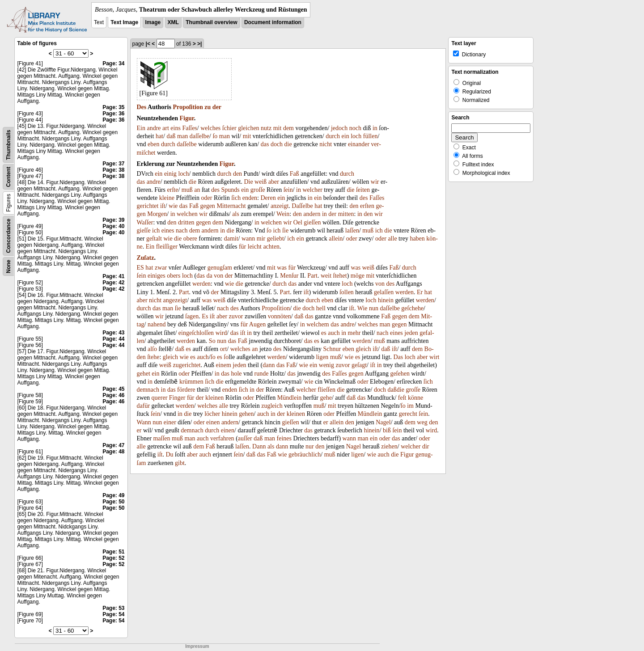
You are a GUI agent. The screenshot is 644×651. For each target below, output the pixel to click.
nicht (326, 144)
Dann (259, 446)
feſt (402, 398)
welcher (313, 190)
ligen (322, 357)
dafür (144, 406)
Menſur (289, 276)
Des (142, 107)
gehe (326, 398)
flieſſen (326, 390)
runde (262, 374)
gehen (246, 414)
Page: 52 (113, 558)
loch (356, 136)
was (282, 268)
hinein (386, 300)
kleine (167, 198)
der (217, 107)
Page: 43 (113, 333)
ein (345, 136)
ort (224, 349)
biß (387, 430)
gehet (144, 374)
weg (422, 422)
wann (248, 239)
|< (148, 44)
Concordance (8, 236)
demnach (148, 390)
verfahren (222, 438)
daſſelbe (199, 136)
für (242, 247)
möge (358, 276)
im (410, 406)
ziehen (389, 446)
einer (170, 422)
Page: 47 (113, 445)
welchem (318, 324)
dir (426, 446)
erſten (367, 206)
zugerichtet (187, 365)
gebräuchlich (305, 454)
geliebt (275, 239)
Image (153, 22)
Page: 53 (113, 608)
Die (248, 182)
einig (170, 174)
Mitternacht (231, 206)
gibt (180, 463)
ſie (285, 230)
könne (415, 398)
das (265, 144)
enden (250, 198)
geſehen (400, 374)
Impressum (197, 646)
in (375, 128)
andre (154, 128)
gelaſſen (384, 292)
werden (201, 284)
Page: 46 (113, 395)
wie (173, 206)
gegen (207, 206)
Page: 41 (113, 276)
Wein (283, 214)
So (212, 341)
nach (182, 230)
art (166, 128)
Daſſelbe (302, 206)
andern (312, 214)
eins (176, 128)
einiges (157, 276)
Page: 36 (113, 114)
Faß (294, 174)
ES (140, 268)
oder (207, 198)
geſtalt (154, 239)
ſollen (347, 292)
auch (334, 333)
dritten (186, 222)
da (209, 276)
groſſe (258, 190)
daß (171, 136)
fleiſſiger (167, 247)
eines (168, 230)
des (215, 190)
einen (213, 422)
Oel (298, 222)
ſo (215, 136)
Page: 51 (113, 552)
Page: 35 (113, 107)
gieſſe (144, 230)
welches (210, 128)
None (8, 266)
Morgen (157, 214)
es (324, 333)
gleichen (248, 128)
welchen (187, 214)
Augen (257, 324)
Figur (187, 118)
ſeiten (363, 190)
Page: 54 (113, 614)
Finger (177, 398)
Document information (273, 22)
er (326, 422)
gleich (364, 349)
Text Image (124, 22)
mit (278, 128)
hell (321, 308)
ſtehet (340, 276)
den (237, 174)
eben (153, 144)
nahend (157, 324)
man (182, 136)
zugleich (272, 406)
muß (187, 190)
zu (208, 107)
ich (156, 230)
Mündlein (289, 398)
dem (288, 128)
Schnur (332, 349)
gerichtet (148, 206)
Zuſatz (146, 258)
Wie (362, 308)
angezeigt (175, 300)
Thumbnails (8, 145)
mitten (346, 214)
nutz (266, 128)
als (236, 214)
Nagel (383, 422)
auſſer (245, 438)
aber (274, 182)
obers (174, 276)
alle (392, 239)
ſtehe (153, 357)
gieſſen (312, 222)
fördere (186, 390)
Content (8, 177)
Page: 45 (113, 389)
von (218, 276)
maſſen (161, 438)
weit (326, 276)
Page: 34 (113, 63)
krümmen (191, 382)
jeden (411, 333)
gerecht (408, 414)
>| (199, 44)
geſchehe (412, 308)
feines (284, 438)
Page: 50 (113, 502)
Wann (144, 422)
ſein (288, 190)
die (288, 144)
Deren (268, 198)
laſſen (352, 230)
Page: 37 (113, 164)
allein (336, 239)
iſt (163, 206)
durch (333, 136)
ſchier (229, 128)
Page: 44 (113, 339)
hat (159, 136)
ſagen (192, 316)
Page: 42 (113, 283)
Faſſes (189, 128)
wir (375, 182)
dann (269, 365)
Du (169, 454)
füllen (371, 136)
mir (261, 239)
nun (374, 308)
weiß (261, 182)
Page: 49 (113, 495)
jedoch (339, 128)
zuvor (236, 316)
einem (224, 365)
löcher (212, 414)
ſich (236, 198)
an (197, 190)
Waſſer (145, 222)
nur (310, 446)
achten (271, 247)
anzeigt (280, 206)
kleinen (214, 398)
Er (420, 292)
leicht (255, 247)
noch (355, 128)
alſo (152, 349)
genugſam (220, 268)
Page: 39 (113, 220)
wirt (434, 357)
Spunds (231, 190)
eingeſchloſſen (196, 333)
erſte (173, 190)
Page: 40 (113, 226)
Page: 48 (113, 452)
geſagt (359, 365)
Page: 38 (113, 170)
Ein (141, 128)
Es (205, 316)
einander (359, 144)
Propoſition (188, 107)
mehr (354, 333)
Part (312, 276)
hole (236, 374)
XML (173, 22)
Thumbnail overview (211, 22)
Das (398, 357)
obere (190, 239)
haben (417, 239)
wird (221, 333)
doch (277, 144)
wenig (326, 365)
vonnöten (280, 316)
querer (160, 398)
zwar (161, 268)
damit (231, 239)
